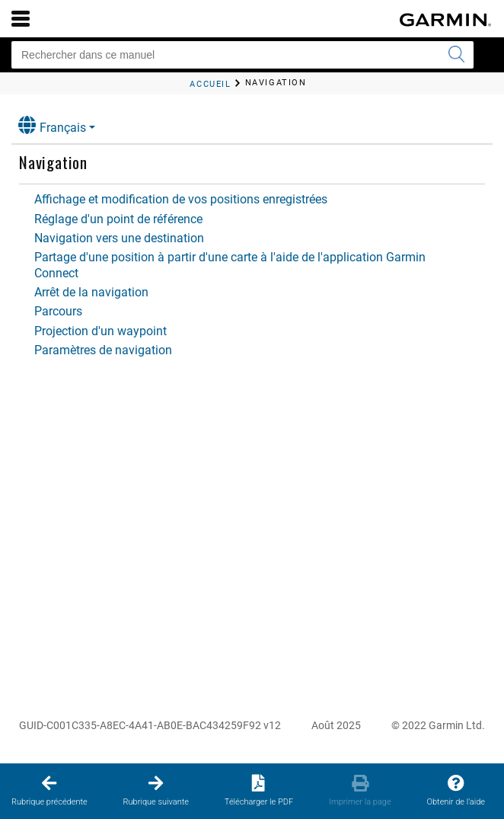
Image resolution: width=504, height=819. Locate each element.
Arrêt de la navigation (91, 292)
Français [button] (52, 125)
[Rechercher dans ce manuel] (242, 55)
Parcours (58, 311)
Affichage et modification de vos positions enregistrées (181, 199)
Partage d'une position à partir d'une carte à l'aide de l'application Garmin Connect (230, 265)
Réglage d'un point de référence (118, 219)
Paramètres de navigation (103, 350)
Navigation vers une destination (119, 238)
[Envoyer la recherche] (456, 55)
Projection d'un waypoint (100, 331)
